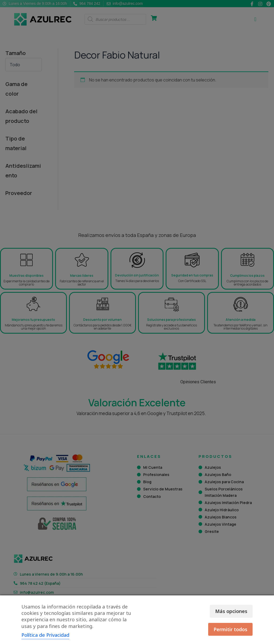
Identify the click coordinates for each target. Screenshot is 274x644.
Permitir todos (230, 629)
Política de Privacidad (45, 635)
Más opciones (231, 611)
